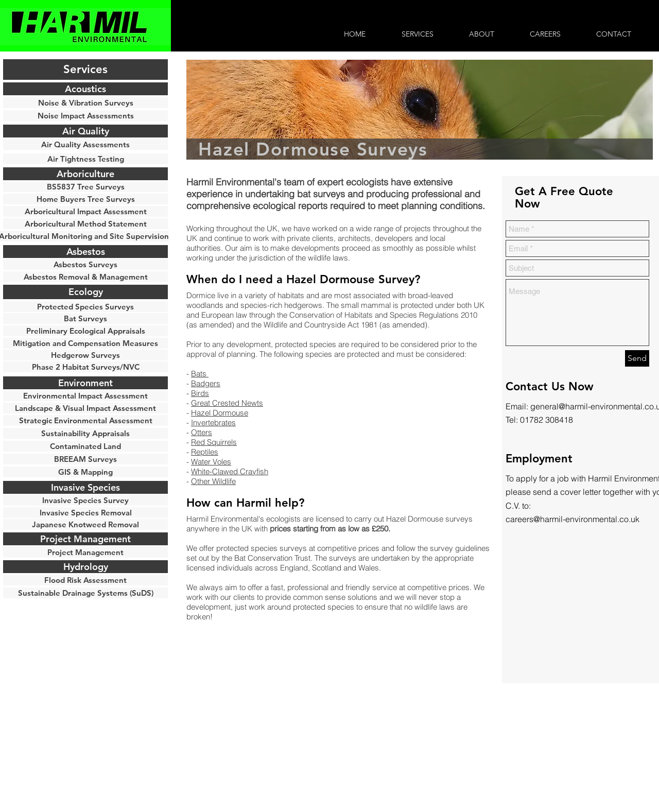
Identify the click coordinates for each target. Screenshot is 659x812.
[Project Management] (85, 552)
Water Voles (211, 462)
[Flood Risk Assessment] (85, 580)
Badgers (206, 383)
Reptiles (205, 452)
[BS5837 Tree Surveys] (85, 187)
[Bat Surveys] (85, 318)
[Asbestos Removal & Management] (85, 277)
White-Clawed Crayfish (230, 471)
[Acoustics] (85, 89)
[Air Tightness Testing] (85, 159)
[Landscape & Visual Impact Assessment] (85, 408)
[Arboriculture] (85, 174)
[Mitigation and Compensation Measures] (85, 343)
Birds (200, 393)
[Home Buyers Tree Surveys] (85, 199)
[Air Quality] (85, 131)
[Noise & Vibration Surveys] (85, 103)
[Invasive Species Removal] (85, 513)
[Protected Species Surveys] (85, 307)
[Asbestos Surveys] (85, 264)
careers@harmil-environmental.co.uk (573, 519)
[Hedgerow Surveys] (85, 355)
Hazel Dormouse (220, 413)
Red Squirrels (214, 442)
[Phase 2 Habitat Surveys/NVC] (85, 367)
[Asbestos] (85, 252)
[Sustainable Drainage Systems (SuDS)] (85, 593)
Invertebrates (213, 422)
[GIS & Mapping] (85, 472)
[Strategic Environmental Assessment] (85, 420)
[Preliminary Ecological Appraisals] (85, 331)
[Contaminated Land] (85, 446)
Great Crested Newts (227, 403)
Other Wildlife (213, 481)
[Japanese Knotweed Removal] (85, 524)
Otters (202, 432)
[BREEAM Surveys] (85, 459)
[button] (85, 70)
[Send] (637, 358)
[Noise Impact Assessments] (85, 116)
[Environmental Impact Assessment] (85, 396)
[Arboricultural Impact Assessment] (85, 211)
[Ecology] (85, 292)
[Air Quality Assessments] (85, 144)
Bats (200, 374)
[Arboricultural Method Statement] (85, 224)
